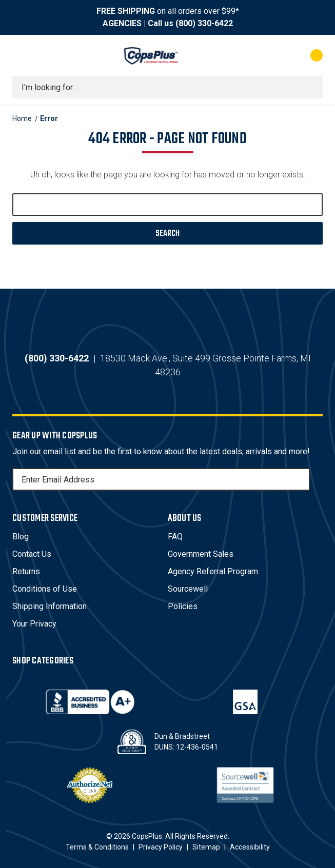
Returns (26, 571)
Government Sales (201, 554)
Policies (183, 606)
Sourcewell (188, 589)
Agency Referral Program (213, 571)
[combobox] (167, 87)
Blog (21, 537)
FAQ (175, 537)
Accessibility (250, 847)
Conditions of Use (45, 589)
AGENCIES (122, 23)
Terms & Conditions (97, 847)
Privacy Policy (161, 847)
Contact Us (32, 554)
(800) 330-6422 (204, 23)
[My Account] (271, 55)
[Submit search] (311, 87)
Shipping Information (50, 606)
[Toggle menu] (22, 55)
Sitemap (206, 847)
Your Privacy (34, 624)
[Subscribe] (301, 479)
